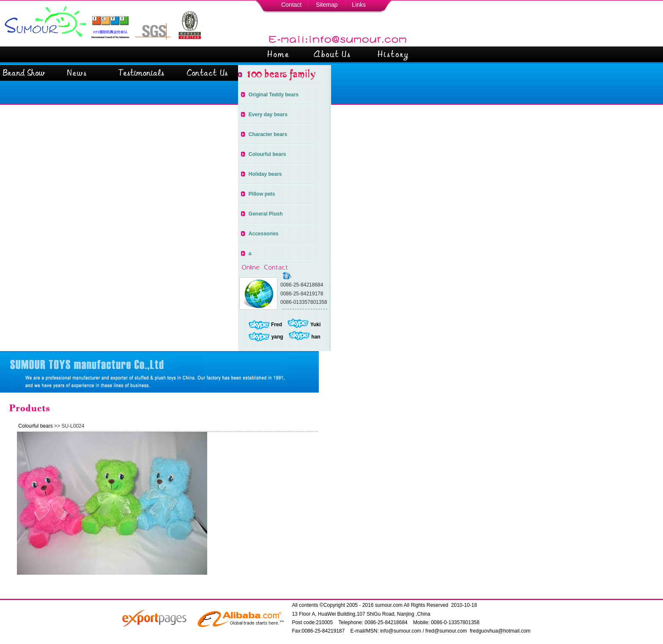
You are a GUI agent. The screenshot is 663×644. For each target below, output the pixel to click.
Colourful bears (267, 154)
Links (359, 5)
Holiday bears (265, 174)
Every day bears (268, 115)
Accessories (264, 234)
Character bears (268, 134)
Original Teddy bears (274, 95)
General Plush (266, 214)
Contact (291, 5)
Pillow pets (262, 194)
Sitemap (327, 5)
